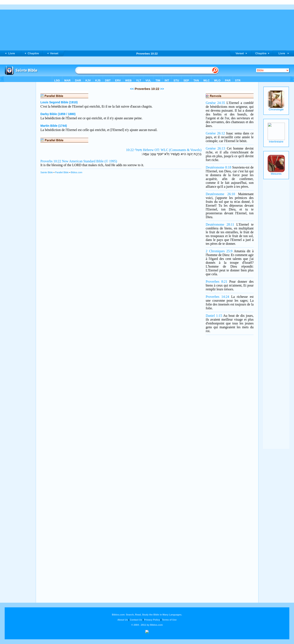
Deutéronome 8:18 (218, 167)
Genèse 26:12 (215, 133)
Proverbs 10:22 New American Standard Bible (72, 161)
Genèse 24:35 (215, 103)
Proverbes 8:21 (217, 282)
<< (132, 89)
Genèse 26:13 (215, 148)
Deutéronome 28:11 (220, 224)
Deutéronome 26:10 (220, 194)
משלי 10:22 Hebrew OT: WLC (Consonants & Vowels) (164, 150)
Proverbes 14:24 (217, 297)
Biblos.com (77, 172)
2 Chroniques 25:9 (219, 251)
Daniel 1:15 (214, 316)
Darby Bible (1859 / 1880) (58, 114)
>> (162, 89)
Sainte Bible (47, 172)
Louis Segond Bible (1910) (59, 102)
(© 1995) (111, 161)
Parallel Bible (62, 172)
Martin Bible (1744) (54, 126)
